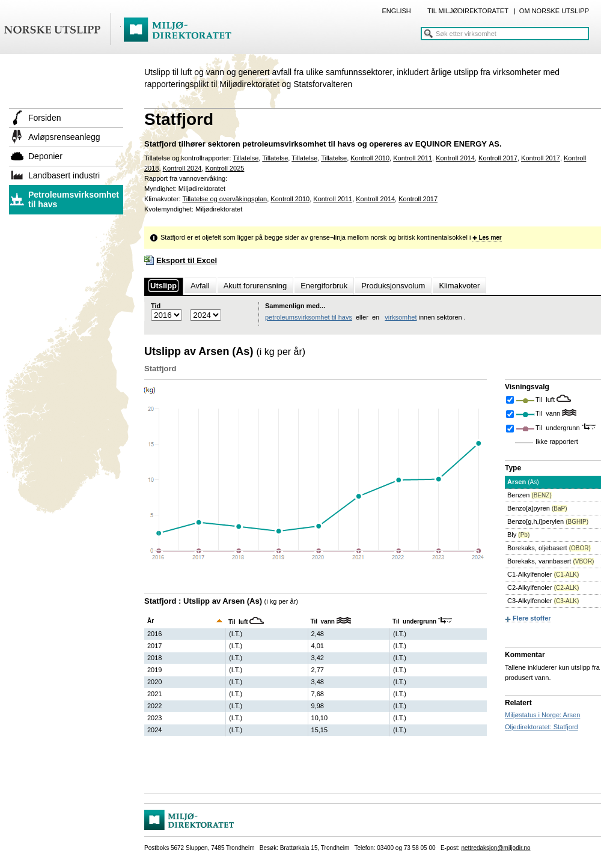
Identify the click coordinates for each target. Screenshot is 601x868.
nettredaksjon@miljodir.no (496, 848)
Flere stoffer (532, 618)
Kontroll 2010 (370, 158)
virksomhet (401, 317)
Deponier (45, 156)
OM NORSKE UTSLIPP (554, 11)
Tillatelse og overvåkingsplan (224, 199)
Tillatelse (246, 158)
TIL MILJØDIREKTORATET (468, 11)
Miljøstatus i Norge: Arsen (542, 715)
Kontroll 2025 (225, 168)
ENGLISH (396, 11)
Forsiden (44, 118)
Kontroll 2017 (498, 158)
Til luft (546, 399)
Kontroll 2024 (182, 168)
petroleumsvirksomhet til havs (309, 317)
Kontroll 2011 (413, 158)
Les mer (490, 238)
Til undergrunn (559, 428)
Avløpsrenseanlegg (64, 137)
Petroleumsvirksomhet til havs (74, 199)
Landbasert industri (64, 175)
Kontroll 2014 (455, 158)
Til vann (549, 413)
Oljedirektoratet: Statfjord (542, 727)
